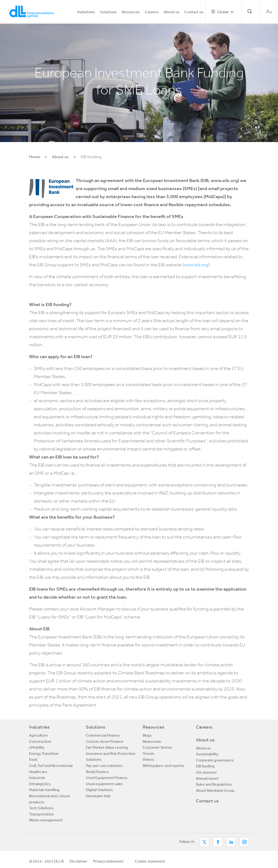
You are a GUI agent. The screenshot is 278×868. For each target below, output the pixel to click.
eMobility (37, 747)
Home (35, 156)
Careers (152, 12)
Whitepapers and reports (163, 766)
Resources (131, 12)
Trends (148, 753)
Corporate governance (215, 760)
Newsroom (152, 741)
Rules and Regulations (214, 784)
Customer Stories (157, 747)
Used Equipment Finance (107, 778)
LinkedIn (231, 842)
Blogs (147, 735)
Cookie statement (150, 861)
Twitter (204, 842)
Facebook (218, 842)
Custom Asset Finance (105, 741)
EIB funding (205, 766)
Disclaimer (78, 861)
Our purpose (206, 772)
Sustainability (207, 754)
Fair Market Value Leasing (107, 747)
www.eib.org (196, 265)
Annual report (207, 778)
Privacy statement (108, 861)
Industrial (37, 778)
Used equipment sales (104, 784)
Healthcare (38, 772)
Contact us (194, 12)
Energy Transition (44, 753)
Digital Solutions (99, 790)
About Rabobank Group (215, 790)
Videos (148, 759)
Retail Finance (97, 772)
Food (33, 759)
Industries (86, 12)
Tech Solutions (41, 808)
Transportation (42, 814)
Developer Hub (98, 796)
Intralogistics (40, 784)
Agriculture (38, 735)
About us (172, 12)
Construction (40, 741)
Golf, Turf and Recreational (51, 766)
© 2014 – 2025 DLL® (46, 861)
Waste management (46, 820)
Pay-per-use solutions (104, 766)
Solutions (108, 12)
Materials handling (44, 790)
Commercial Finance (103, 735)
